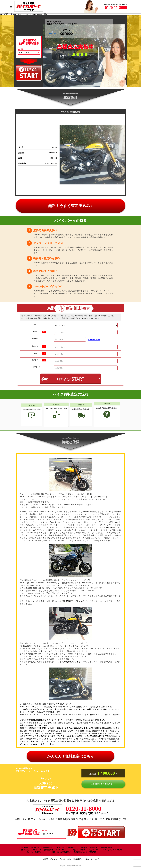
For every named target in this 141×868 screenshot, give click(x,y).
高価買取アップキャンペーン (76, 601)
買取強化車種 (49, 850)
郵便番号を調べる (94, 340)
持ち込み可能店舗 (106, 848)
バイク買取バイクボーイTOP (30, 848)
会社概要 (45, 859)
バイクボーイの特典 (79, 850)
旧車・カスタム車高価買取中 (62, 852)
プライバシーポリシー (66, 859)
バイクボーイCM (94, 850)
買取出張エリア (73, 848)
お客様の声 (94, 848)
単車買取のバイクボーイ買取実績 (85, 852)
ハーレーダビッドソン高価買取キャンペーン (35, 852)
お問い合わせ (54, 859)
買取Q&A (84, 848)
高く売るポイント (48, 848)
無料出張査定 (25, 850)
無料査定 (70, 379)
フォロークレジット (63, 850)
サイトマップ (95, 859)
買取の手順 (61, 848)
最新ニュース (37, 850)
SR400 (109, 527)
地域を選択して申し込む (82, 859)
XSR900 (65, 728)
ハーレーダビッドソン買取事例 (112, 850)
